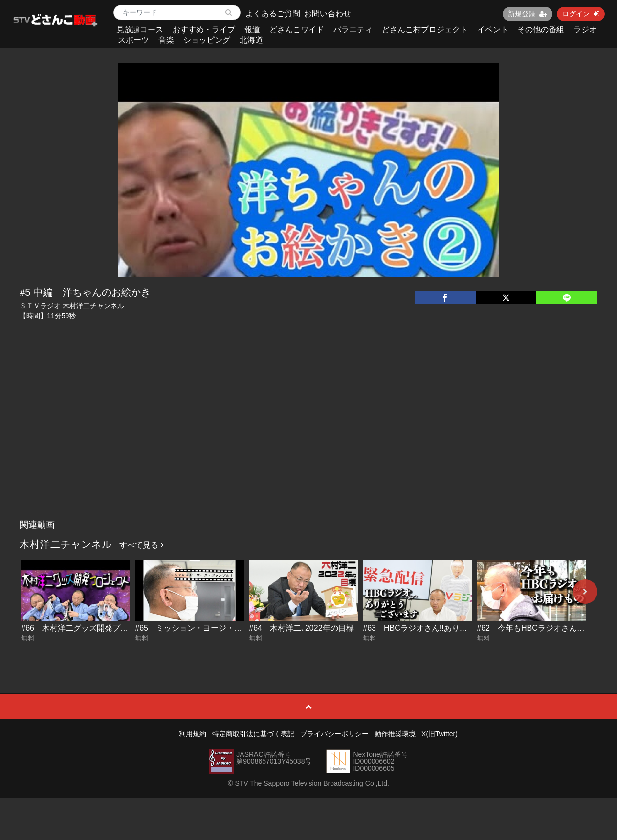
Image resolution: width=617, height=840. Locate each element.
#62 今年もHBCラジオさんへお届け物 (546, 628)
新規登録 (528, 14)
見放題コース (140, 30)
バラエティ (353, 30)
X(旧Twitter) (440, 734)
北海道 (251, 40)
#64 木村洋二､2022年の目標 (301, 628)
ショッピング (207, 40)
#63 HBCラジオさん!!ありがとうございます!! (444, 628)
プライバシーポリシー (334, 734)
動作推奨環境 (395, 734)
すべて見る (141, 545)
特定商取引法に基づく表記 (253, 734)
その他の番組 (541, 30)
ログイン (581, 14)
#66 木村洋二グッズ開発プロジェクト (90, 628)
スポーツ (133, 40)
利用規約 (193, 734)
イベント (493, 30)
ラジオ (585, 30)
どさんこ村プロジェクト (425, 30)
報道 (252, 30)
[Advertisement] (308, 442)
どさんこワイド (297, 30)
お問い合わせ (328, 13)
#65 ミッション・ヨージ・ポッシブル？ (208, 628)
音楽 (166, 40)
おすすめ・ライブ (204, 30)
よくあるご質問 (273, 13)
